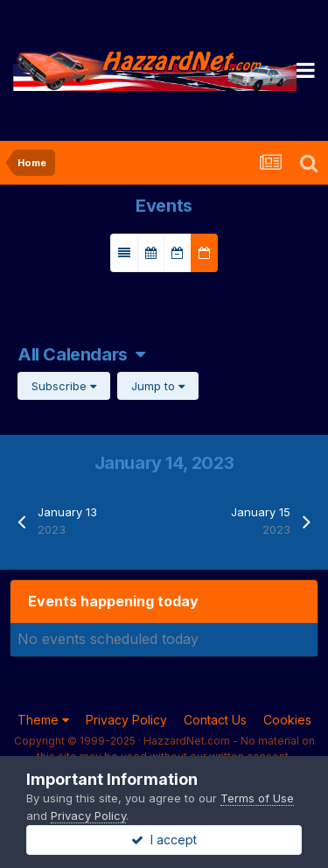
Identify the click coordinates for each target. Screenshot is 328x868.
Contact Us (215, 720)
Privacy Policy (126, 720)
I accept (164, 840)
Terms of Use (257, 798)
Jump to (158, 386)
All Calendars (81, 354)
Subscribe (64, 386)
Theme (43, 720)
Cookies (287, 720)
